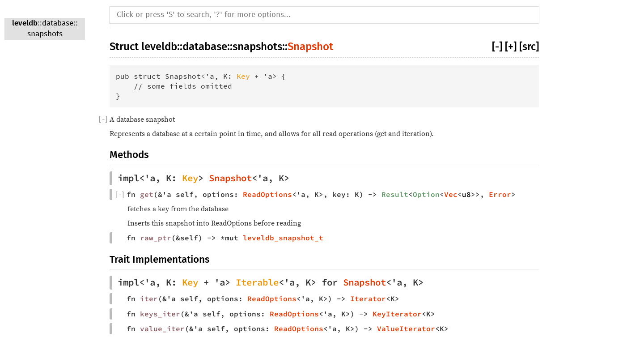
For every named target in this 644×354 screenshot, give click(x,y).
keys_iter (160, 314)
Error (500, 194)
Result (395, 194)
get (147, 194)
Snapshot (310, 47)
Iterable (257, 282)
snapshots (45, 34)
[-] (497, 47)
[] (103, 119)
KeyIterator (397, 314)
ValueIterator (406, 328)
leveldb (25, 23)
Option (426, 194)
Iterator (368, 299)
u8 (466, 194)
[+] (511, 47)
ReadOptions (267, 194)
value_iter (162, 328)
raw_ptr (156, 238)
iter (149, 299)
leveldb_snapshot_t (283, 238)
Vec (451, 194)
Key (243, 76)
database (58, 23)
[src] (529, 47)
